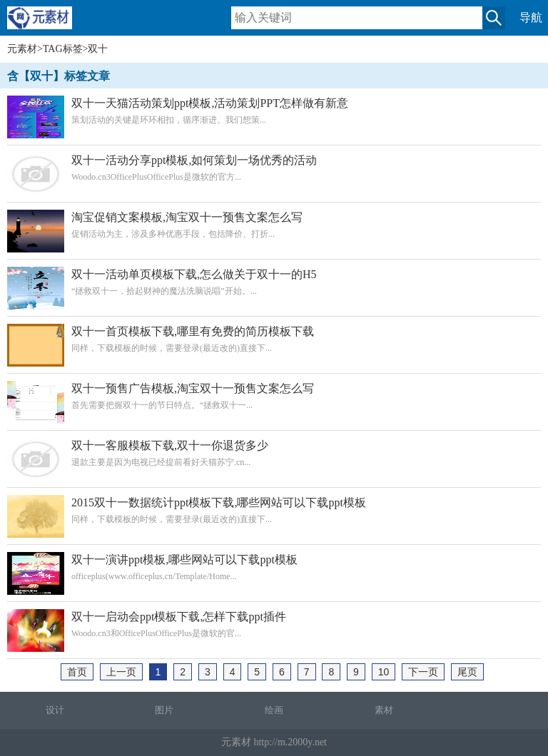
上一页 (121, 672)
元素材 (22, 49)
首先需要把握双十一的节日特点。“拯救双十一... (274, 396)
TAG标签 (63, 49)
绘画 (274, 710)
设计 (55, 710)
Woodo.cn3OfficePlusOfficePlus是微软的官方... (274, 168)
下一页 (423, 672)
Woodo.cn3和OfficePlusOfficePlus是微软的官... (274, 624)
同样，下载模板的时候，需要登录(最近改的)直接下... (274, 339)
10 (384, 672)
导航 (531, 17)
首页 (77, 672)
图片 (164, 710)
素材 (384, 710)
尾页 (467, 672)
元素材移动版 (46, 24)
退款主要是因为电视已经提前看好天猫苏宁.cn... (274, 453)
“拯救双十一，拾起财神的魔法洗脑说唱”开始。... (274, 282)
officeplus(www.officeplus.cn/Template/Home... (274, 567)
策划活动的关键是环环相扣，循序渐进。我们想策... (274, 111)
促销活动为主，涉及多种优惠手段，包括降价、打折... (274, 225)
